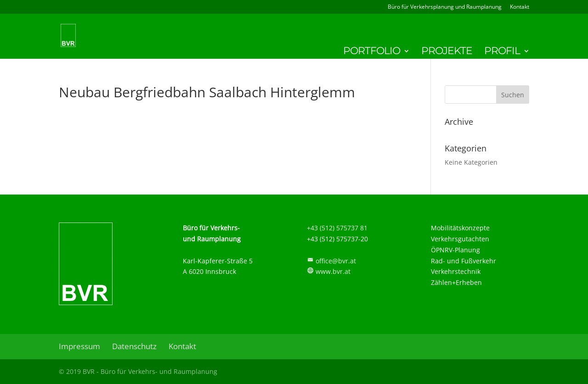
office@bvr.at (336, 261)
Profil (502, 52)
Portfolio (372, 52)
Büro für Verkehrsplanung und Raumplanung (445, 7)
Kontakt (520, 7)
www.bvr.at (333, 271)
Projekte (447, 52)
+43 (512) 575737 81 (337, 228)
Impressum (79, 346)
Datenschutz (134, 346)
